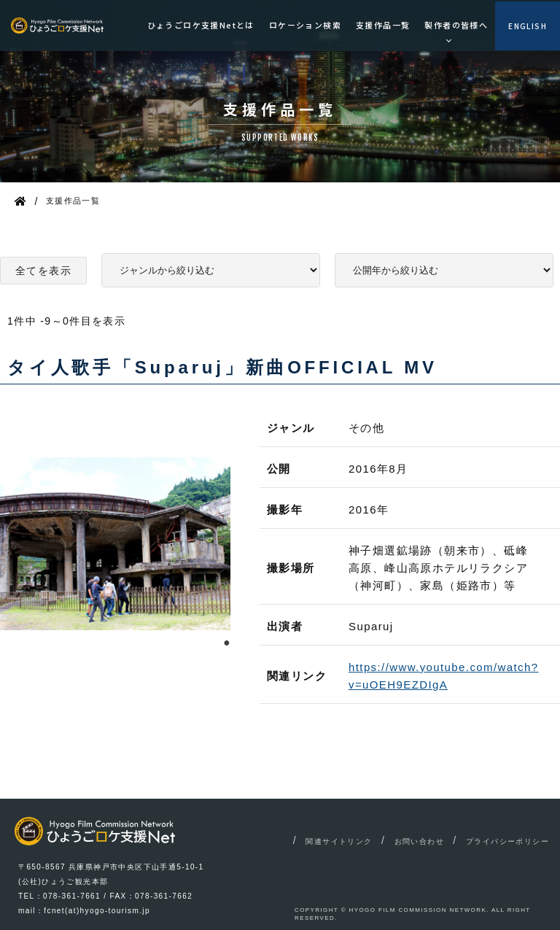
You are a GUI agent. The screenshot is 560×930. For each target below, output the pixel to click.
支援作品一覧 (383, 25)
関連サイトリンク (339, 841)
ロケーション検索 (305, 25)
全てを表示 (43, 271)
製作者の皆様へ (456, 25)
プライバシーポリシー (507, 841)
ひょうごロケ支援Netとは (201, 25)
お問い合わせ (419, 841)
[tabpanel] (115, 544)
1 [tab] (227, 641)
